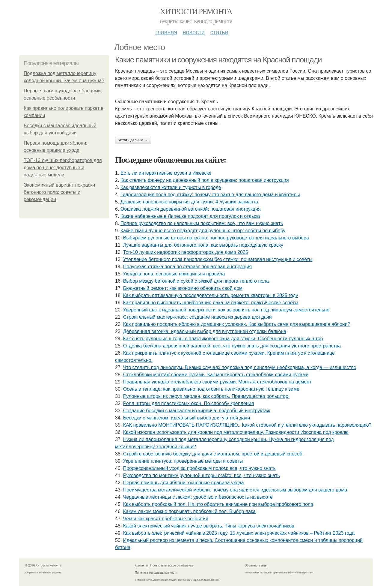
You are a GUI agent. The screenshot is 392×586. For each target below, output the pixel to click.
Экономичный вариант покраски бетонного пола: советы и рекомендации (59, 192)
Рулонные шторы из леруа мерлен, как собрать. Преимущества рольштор (206, 396)
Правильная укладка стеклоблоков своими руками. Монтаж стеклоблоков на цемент (217, 382)
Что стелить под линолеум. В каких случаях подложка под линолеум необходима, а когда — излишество (240, 367)
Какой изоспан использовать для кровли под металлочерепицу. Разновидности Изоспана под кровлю (236, 432)
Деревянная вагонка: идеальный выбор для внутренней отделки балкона (205, 331)
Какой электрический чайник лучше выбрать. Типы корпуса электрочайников (209, 526)
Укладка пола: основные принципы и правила (174, 274)
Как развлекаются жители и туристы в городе (171, 187)
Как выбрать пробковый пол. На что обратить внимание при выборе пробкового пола (218, 504)
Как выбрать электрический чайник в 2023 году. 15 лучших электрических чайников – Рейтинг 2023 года (239, 533)
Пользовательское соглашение (172, 565)
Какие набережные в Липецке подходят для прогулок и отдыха (190, 216)
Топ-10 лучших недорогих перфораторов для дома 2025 (186, 252)
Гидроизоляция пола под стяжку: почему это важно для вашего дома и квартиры (210, 195)
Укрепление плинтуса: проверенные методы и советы (183, 461)
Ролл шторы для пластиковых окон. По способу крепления (189, 403)
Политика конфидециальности (156, 573)
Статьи (219, 32)
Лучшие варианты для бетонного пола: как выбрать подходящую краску (203, 245)
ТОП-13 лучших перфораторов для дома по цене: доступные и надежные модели (63, 168)
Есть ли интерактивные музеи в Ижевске (166, 173)
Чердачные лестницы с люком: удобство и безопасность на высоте (198, 497)
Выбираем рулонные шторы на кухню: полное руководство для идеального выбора (216, 238)
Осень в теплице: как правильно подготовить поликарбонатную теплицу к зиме (211, 389)
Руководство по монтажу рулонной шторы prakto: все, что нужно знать (202, 475)
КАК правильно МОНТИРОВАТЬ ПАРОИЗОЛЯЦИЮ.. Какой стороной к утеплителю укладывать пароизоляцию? (247, 425)
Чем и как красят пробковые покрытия (166, 519)
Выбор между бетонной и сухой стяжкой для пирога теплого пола (196, 281)
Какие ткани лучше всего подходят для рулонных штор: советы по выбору (203, 231)
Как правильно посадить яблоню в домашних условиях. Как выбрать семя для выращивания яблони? (237, 324)
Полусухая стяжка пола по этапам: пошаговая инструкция (187, 267)
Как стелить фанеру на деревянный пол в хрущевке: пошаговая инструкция (205, 180)
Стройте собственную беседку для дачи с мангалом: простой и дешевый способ (213, 454)
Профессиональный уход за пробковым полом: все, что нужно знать (199, 468)
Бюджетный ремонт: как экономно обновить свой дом (183, 288)
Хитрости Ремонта (196, 12)
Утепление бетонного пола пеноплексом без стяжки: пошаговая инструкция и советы (218, 259)
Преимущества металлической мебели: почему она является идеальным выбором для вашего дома (235, 490)
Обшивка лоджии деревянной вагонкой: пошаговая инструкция (191, 209)
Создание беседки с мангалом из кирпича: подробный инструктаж (197, 411)
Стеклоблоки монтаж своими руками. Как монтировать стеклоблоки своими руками (216, 375)
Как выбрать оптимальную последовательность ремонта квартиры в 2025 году (211, 295)
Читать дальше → (133, 140)
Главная (166, 32)
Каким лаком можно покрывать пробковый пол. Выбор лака (189, 511)
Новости (194, 32)
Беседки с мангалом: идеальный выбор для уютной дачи (187, 418)
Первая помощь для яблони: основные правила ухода (184, 483)
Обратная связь (256, 565)
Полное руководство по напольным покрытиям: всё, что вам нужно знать (202, 223)
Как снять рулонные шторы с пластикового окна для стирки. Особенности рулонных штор (223, 339)
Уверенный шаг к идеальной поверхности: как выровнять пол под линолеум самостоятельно (226, 310)
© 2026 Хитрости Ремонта (43, 565)
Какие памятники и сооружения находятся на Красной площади (218, 60)
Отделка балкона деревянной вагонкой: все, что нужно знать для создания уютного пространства (232, 346)
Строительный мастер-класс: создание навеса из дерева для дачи (197, 317)
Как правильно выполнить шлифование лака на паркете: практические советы (211, 303)
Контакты (141, 565)
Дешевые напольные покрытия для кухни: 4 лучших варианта (189, 202)
